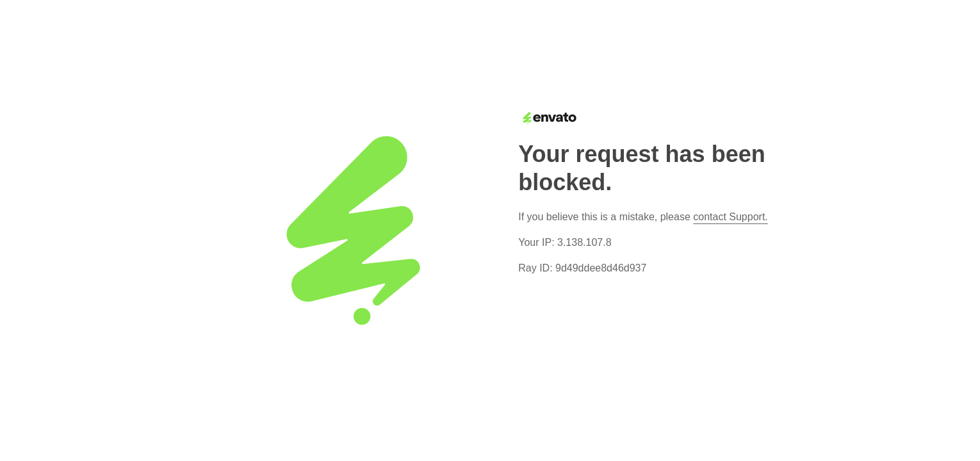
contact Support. (731, 217)
